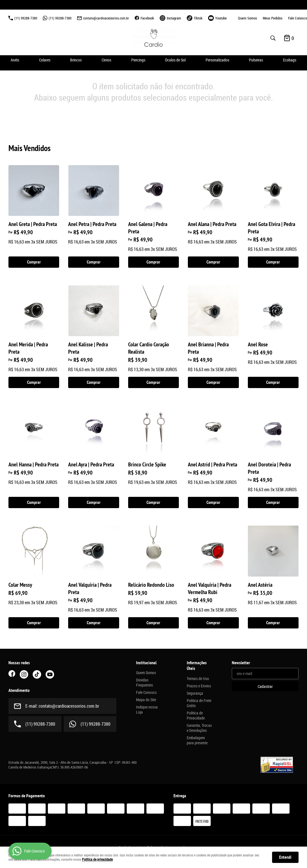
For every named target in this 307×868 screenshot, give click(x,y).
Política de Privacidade (196, 716)
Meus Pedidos (273, 18)
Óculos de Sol (175, 60)
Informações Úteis (197, 666)
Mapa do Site (146, 700)
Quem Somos (248, 18)
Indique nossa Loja (147, 710)
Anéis (15, 60)
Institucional (146, 663)
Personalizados (217, 60)
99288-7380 (26, 18)
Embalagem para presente (197, 740)
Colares (45, 60)
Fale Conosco (298, 18)
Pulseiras (256, 60)
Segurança (195, 693)
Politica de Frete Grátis (199, 703)
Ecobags (290, 60)
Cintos (106, 60)
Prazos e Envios (199, 686)
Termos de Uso (198, 679)
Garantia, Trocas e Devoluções (199, 728)
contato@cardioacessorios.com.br (106, 18)
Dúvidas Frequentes (144, 683)
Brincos (76, 60)
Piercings (138, 60)
